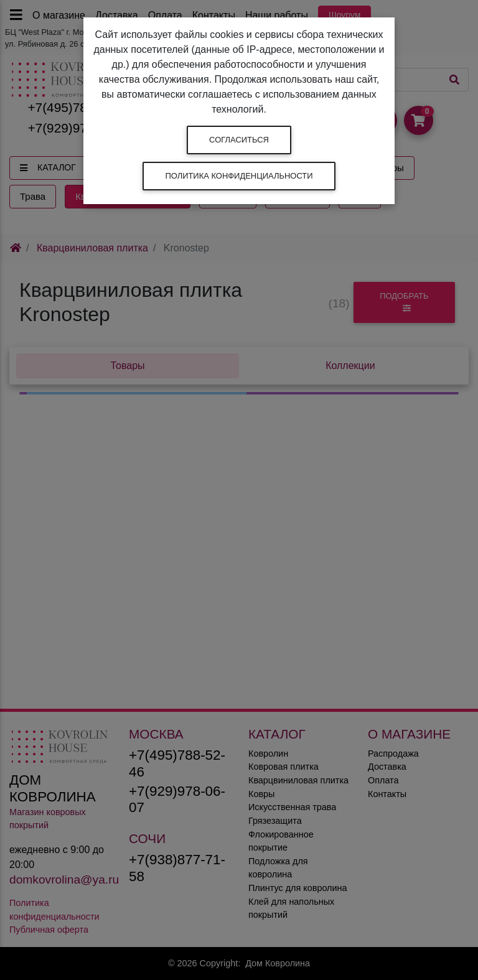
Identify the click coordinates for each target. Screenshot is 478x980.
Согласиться (239, 140)
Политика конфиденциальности (239, 176)
